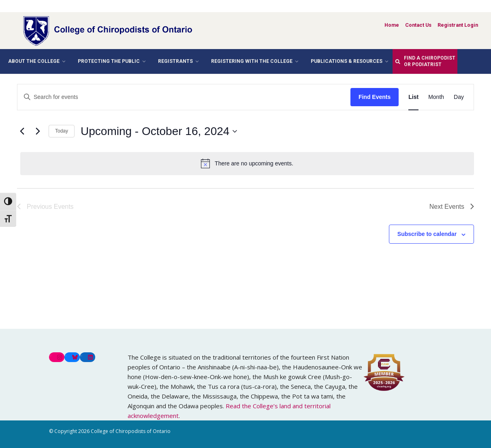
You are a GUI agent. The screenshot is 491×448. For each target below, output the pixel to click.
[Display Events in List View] (413, 97)
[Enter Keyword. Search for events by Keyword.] (184, 97)
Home (392, 25)
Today (62, 131)
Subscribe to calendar (427, 234)
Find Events (375, 97)
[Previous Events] (22, 131)
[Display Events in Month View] (436, 97)
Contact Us (418, 25)
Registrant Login (458, 25)
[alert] (247, 163)
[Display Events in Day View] (459, 97)
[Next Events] (38, 131)
